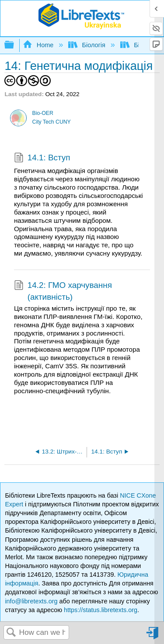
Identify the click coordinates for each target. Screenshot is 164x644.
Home (39, 45)
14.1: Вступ (42, 159)
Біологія (88, 45)
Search (11, 633)
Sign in (153, 636)
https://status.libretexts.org (101, 610)
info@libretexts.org (31, 601)
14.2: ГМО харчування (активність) (63, 291)
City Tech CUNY (52, 122)
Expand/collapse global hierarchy (15, 45)
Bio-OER (43, 113)
